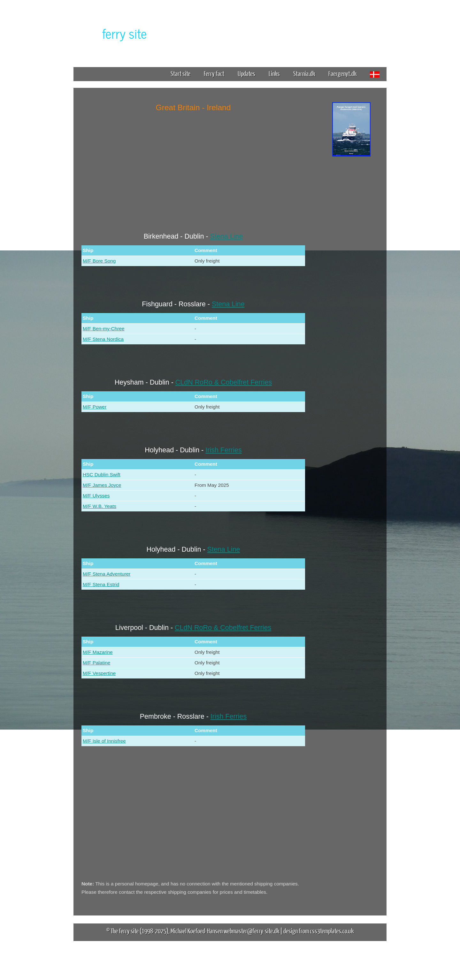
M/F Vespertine (99, 673)
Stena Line (227, 236)
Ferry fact (216, 73)
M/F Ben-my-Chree (104, 329)
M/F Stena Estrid (101, 584)
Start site (180, 73)
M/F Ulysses (96, 496)
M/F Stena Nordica (103, 339)
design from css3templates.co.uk (318, 931)
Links (274, 73)
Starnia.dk (304, 73)
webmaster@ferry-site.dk (251, 931)
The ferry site (125, 931)
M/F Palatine (96, 663)
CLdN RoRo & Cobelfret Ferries (224, 382)
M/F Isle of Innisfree (104, 741)
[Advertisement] (351, 258)
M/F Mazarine (98, 652)
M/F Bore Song (99, 261)
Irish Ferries (223, 450)
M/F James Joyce (102, 485)
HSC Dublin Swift (102, 475)
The (113, 33)
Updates (246, 73)
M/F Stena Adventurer (107, 574)
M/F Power (95, 407)
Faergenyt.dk (342, 73)
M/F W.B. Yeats (100, 506)
